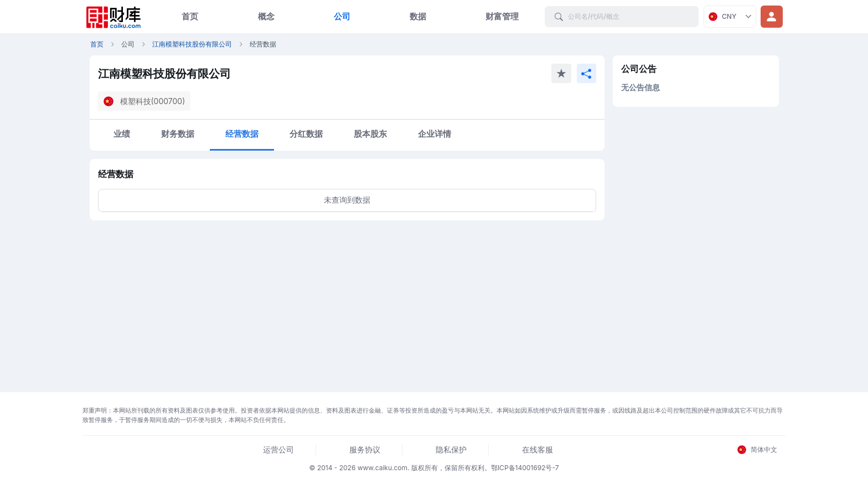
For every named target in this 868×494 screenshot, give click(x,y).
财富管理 (502, 16)
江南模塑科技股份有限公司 (192, 44)
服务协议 (365, 449)
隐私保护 (451, 449)
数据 (418, 16)
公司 (342, 16)
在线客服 (538, 449)
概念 (266, 16)
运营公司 (278, 449)
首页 (190, 16)
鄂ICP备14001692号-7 (525, 468)
